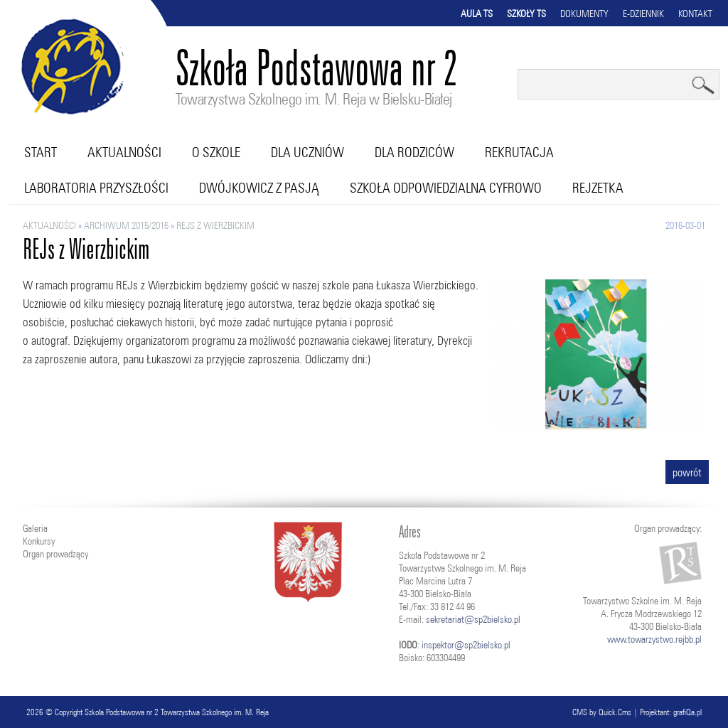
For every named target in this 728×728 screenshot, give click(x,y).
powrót (687, 472)
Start (41, 152)
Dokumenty (584, 14)
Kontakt (695, 14)
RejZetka (598, 188)
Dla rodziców (414, 152)
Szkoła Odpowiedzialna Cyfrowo (446, 188)
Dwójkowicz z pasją (259, 188)
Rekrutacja (519, 152)
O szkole (216, 152)
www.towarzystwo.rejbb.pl (654, 639)
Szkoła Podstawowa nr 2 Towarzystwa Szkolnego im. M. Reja (177, 712)
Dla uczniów (307, 152)
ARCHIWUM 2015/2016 (126, 225)
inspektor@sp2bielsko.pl (466, 645)
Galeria (35, 528)
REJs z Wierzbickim (215, 225)
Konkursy (39, 541)
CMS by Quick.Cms (602, 712)
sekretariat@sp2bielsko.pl (473, 619)
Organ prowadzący (55, 554)
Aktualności (124, 152)
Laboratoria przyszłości (96, 188)
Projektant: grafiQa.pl (671, 712)
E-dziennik (643, 14)
